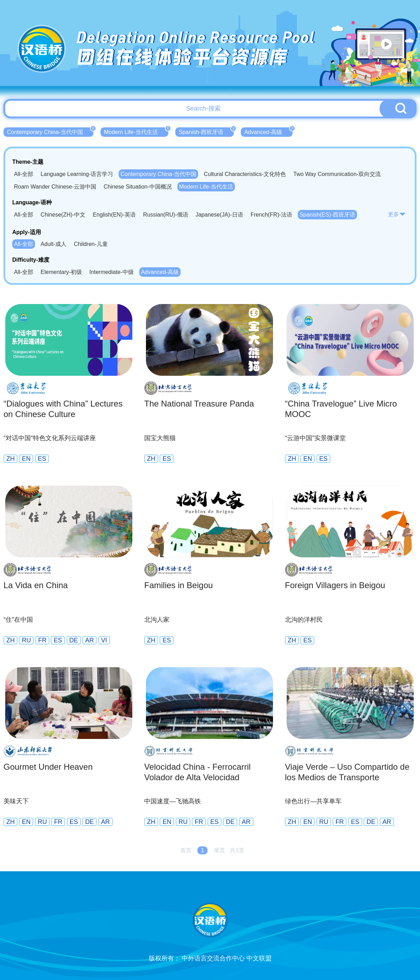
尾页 (219, 850)
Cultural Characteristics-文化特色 (245, 174)
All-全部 (24, 174)
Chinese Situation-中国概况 (138, 187)
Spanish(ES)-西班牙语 (327, 215)
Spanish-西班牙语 (206, 131)
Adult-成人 (54, 244)
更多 (397, 214)
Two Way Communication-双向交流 (337, 174)
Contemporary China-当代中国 (50, 131)
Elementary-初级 (61, 272)
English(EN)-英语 (114, 215)
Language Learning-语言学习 (77, 174)
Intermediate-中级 (111, 272)
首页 (186, 850)
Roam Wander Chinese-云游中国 (55, 187)
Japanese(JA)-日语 (219, 215)
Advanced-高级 (269, 131)
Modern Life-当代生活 (136, 131)
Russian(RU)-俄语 (166, 215)
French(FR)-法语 (271, 215)
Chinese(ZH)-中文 (63, 215)
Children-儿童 (91, 244)
